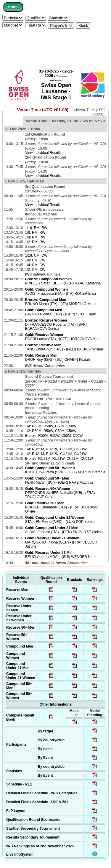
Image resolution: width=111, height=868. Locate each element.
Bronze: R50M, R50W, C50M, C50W (54, 436)
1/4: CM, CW (35, 265)
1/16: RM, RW (36, 228)
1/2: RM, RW (35, 242)
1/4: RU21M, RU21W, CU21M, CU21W (56, 449)
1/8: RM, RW (35, 233)
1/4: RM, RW (35, 237)
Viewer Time (89, 112)
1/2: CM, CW (35, 270)
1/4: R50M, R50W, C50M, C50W (51, 426)
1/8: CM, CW (35, 260)
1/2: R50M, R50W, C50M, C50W (51, 431)
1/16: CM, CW (36, 256)
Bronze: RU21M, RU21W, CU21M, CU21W (59, 459)
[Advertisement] (55, 49)
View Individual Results (43, 153)
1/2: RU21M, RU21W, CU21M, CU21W (56, 454)
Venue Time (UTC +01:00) (43, 110)
